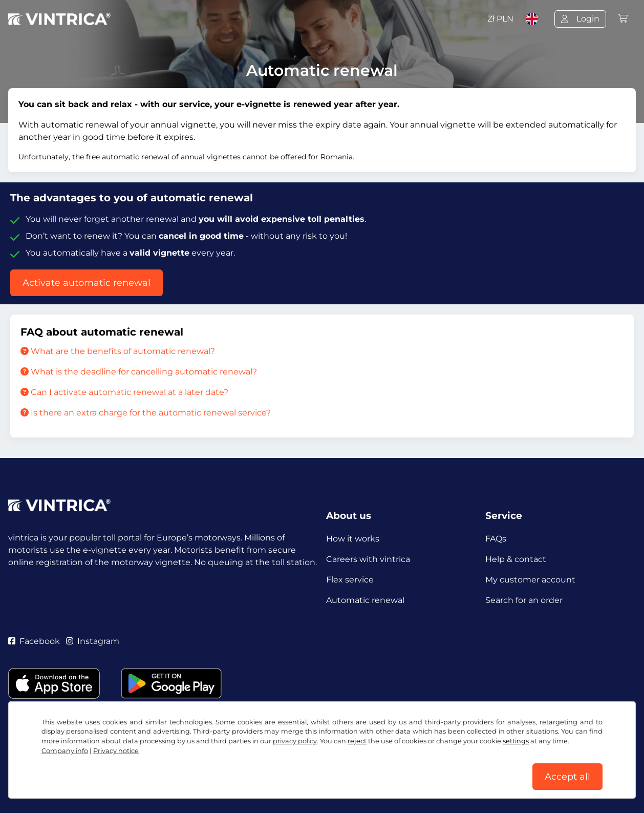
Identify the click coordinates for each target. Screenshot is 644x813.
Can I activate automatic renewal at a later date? (124, 392)
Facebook (34, 641)
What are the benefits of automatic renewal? (118, 351)
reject (357, 741)
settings (516, 741)
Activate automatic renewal (87, 283)
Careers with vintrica (368, 559)
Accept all (567, 777)
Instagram (93, 641)
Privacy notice (116, 751)
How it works (353, 539)
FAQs (496, 539)
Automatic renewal (365, 600)
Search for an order (524, 600)
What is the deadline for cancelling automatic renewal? (139, 372)
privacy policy (295, 741)
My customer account (530, 580)
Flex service (350, 580)
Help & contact (516, 559)
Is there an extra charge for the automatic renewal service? (146, 413)
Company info (65, 751)
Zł (500, 19)
